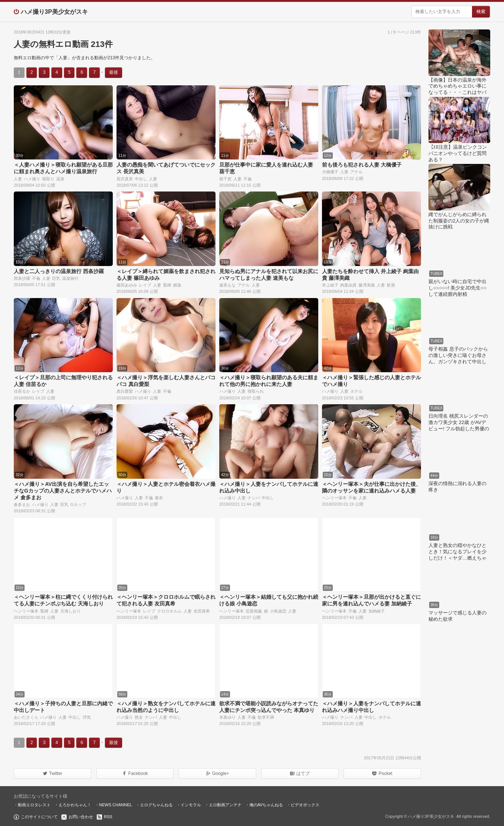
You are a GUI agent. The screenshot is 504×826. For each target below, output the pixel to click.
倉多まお (22, 504)
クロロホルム (169, 611)
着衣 (159, 498)
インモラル (191, 805)
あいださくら (26, 717)
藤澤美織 (367, 285)
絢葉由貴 (348, 285)
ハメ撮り (32, 179)
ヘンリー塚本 (334, 498)
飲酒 (391, 285)
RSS (108, 817)
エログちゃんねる (156, 805)
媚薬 (177, 285)
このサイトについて (39, 817)
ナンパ (254, 498)
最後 (114, 72)
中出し (141, 179)
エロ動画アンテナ (225, 805)
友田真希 (202, 611)
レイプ (145, 285)
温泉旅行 (70, 278)
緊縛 (167, 285)
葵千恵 (225, 179)
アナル (356, 172)
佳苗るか (22, 391)
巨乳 (56, 278)
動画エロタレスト (34, 805)
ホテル (356, 391)
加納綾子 (377, 611)
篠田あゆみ (127, 285)
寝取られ (256, 391)
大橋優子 (330, 172)
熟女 (139, 717)
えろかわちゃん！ (75, 805)
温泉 (60, 179)
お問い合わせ (81, 817)
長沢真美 (125, 179)
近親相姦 (254, 611)
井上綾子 (330, 285)
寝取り (48, 179)
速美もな (227, 285)
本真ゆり (227, 717)
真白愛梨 (125, 391)
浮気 (87, 717)
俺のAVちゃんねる (266, 805)
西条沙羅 (22, 278)
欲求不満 (266, 717)
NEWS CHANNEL (116, 805)
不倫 (248, 179)
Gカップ (78, 504)
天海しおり (71, 611)
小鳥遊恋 (278, 611)
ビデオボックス (305, 805)
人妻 (18, 179)
